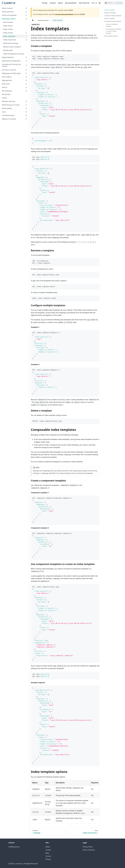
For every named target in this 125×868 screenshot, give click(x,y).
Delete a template (110, 18)
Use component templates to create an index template (114, 31)
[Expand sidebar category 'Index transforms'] (26, 40)
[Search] (114, 3)
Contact (48, 856)
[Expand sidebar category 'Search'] (26, 87)
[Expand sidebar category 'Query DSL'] (26, 84)
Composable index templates (113, 21)
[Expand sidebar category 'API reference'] (26, 91)
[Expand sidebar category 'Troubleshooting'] (26, 115)
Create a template (110, 10)
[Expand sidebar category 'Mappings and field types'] (26, 73)
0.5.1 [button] (93, 3)
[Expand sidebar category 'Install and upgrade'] (26, 15)
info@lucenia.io (14, 847)
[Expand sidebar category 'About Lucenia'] (26, 8)
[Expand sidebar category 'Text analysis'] (26, 77)
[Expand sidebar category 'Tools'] (26, 112)
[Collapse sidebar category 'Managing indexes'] (26, 19)
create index (77, 471)
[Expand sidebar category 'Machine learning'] (26, 101)
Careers (48, 850)
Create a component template (112, 25)
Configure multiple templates (113, 16)
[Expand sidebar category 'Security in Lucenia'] (26, 70)
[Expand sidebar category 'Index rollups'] (26, 33)
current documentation (64, 14)
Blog (47, 853)
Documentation (71, 3)
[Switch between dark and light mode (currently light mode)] (100, 3)
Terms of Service (89, 850)
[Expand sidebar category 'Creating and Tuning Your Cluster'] (26, 65)
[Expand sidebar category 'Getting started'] (26, 12)
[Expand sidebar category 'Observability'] (26, 108)
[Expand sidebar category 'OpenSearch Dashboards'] (26, 61)
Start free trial (84, 3)
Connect (53, 3)
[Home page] (33, 20)
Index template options (111, 36)
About (60, 3)
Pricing (45, 3)
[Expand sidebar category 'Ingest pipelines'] (26, 57)
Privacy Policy (88, 847)
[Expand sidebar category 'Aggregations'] (26, 80)
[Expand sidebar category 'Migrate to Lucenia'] (26, 119)
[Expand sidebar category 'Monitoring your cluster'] (26, 105)
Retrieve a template (110, 13)
